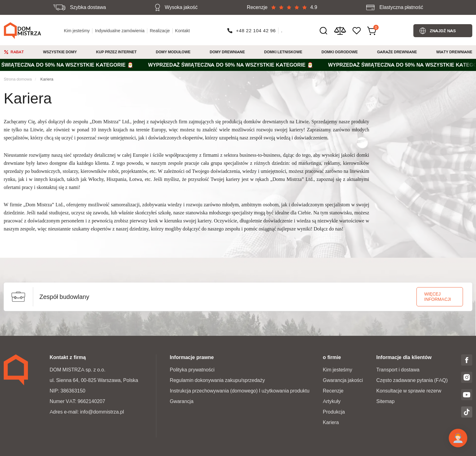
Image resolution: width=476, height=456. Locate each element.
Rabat (17, 52)
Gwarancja (181, 401)
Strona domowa (18, 79)
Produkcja (334, 412)
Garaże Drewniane (397, 52)
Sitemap (386, 401)
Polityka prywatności (192, 370)
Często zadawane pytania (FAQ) (412, 380)
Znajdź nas (443, 31)
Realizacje (160, 31)
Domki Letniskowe (283, 52)
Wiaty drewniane (454, 52)
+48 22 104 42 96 (256, 31)
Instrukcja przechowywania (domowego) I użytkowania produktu (239, 391)
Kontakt (182, 31)
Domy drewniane (227, 52)
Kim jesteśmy (77, 31)
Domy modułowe (173, 52)
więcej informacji (438, 297)
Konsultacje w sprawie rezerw (409, 391)
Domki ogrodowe (340, 52)
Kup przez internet (116, 52)
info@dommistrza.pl (102, 412)
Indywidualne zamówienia (120, 31)
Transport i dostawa (398, 370)
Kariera (47, 79)
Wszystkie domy (60, 52)
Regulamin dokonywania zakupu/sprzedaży (217, 380)
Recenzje (333, 391)
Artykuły (332, 401)
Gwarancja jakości (343, 380)
